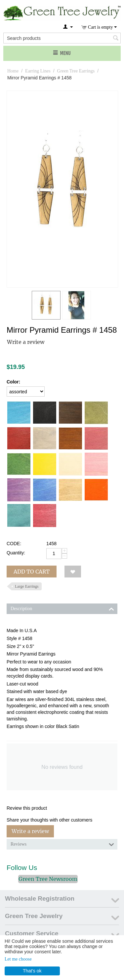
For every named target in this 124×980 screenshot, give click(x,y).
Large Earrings (27, 586)
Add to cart (32, 572)
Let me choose (18, 959)
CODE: (14, 544)
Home (13, 71)
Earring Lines (38, 71)
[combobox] (62, 38)
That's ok (32, 971)
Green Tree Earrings (76, 71)
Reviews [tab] (62, 844)
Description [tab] (62, 608)
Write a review (26, 342)
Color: (13, 382)
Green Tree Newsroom (48, 879)
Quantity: (16, 553)
